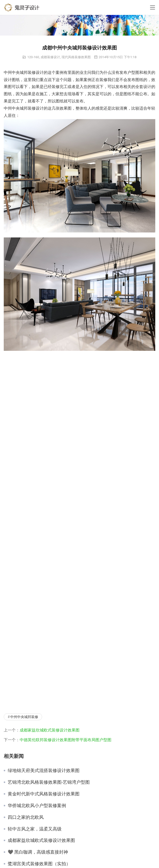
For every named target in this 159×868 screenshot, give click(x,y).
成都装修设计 (50, 57)
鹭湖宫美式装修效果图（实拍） (39, 864)
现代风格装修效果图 (76, 57)
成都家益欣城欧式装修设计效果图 (50, 730)
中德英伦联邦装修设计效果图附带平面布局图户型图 (66, 740)
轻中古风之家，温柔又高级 (35, 829)
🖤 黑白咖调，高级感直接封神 (38, 852)
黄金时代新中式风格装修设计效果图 (44, 794)
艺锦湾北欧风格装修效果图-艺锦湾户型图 (49, 782)
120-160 (33, 57)
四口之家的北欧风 (26, 817)
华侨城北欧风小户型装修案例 (37, 806)
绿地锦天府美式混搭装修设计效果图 (44, 771)
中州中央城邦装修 (24, 717)
